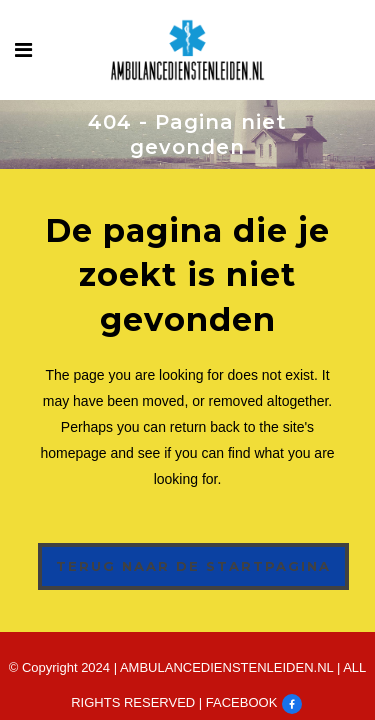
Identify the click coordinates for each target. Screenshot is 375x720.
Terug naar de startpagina (193, 566)
